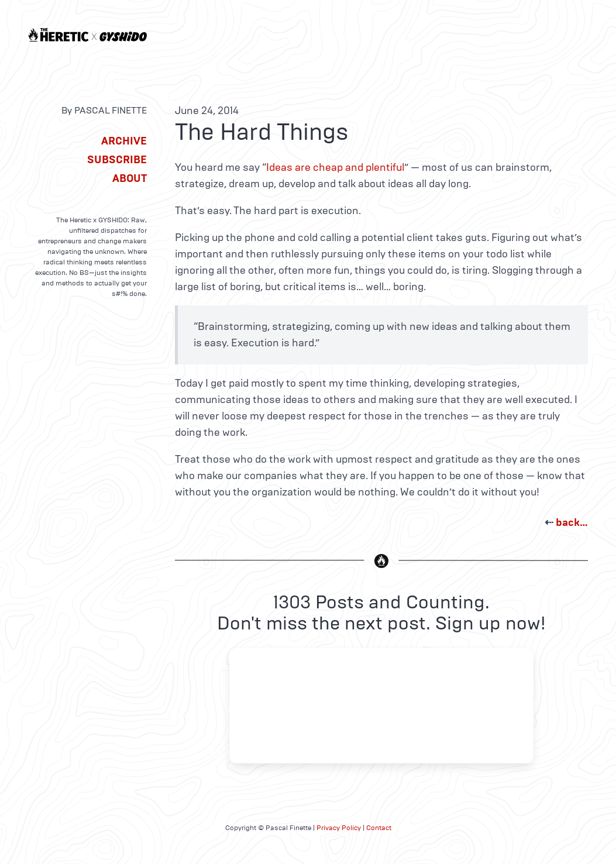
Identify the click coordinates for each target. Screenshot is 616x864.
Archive (124, 141)
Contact (379, 828)
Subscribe (117, 160)
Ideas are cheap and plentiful (335, 167)
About (130, 178)
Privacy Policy (339, 828)
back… (572, 522)
